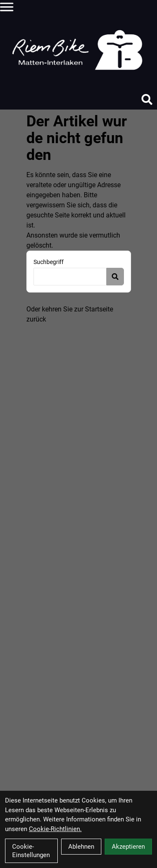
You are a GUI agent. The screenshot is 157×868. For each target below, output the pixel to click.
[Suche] (147, 99)
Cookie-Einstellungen (31, 851)
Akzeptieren (128, 847)
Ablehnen (81, 847)
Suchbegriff (49, 262)
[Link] (7, 7)
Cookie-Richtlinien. (55, 829)
